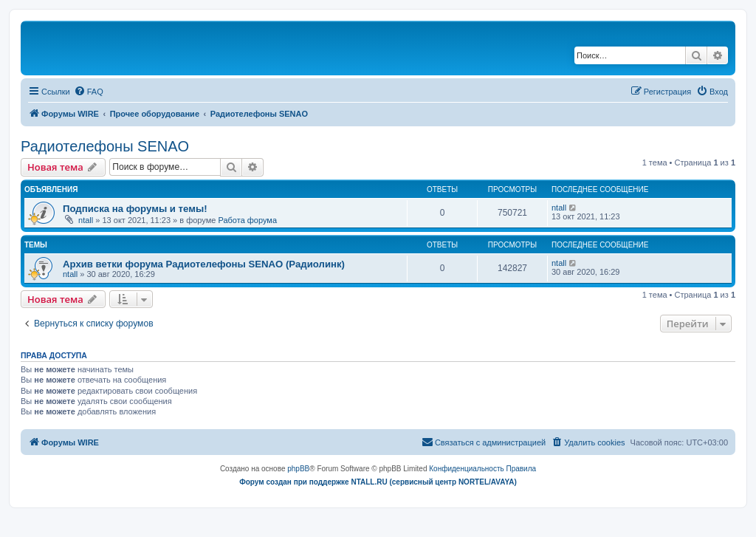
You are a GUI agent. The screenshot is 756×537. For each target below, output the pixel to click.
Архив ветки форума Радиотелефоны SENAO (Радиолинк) (204, 264)
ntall (86, 220)
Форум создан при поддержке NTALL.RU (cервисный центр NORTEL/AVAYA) (378, 482)
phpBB (298, 469)
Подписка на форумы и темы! (135, 209)
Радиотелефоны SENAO (105, 146)
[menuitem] (89, 92)
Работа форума (247, 220)
